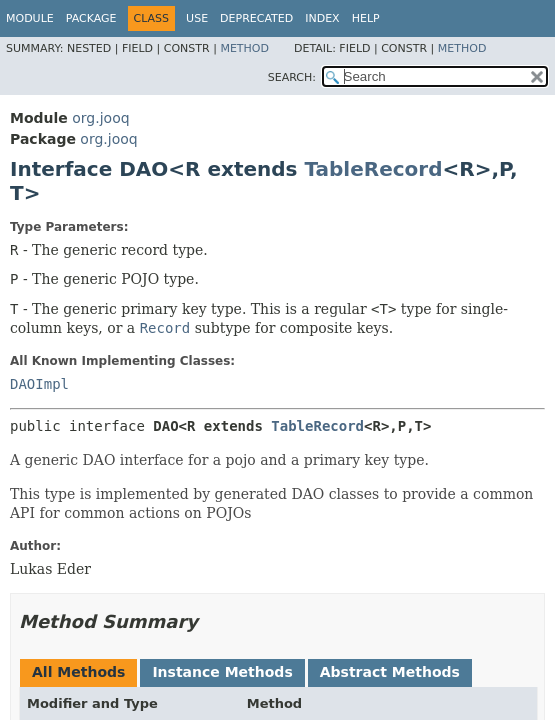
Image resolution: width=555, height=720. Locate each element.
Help (366, 18)
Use (197, 18)
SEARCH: (292, 77)
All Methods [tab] (78, 672)
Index (322, 18)
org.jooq (100, 118)
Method (244, 48)
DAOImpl (39, 384)
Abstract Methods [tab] (390, 672)
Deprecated (256, 18)
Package (91, 18)
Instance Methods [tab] (222, 672)
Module (30, 18)
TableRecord (373, 169)
